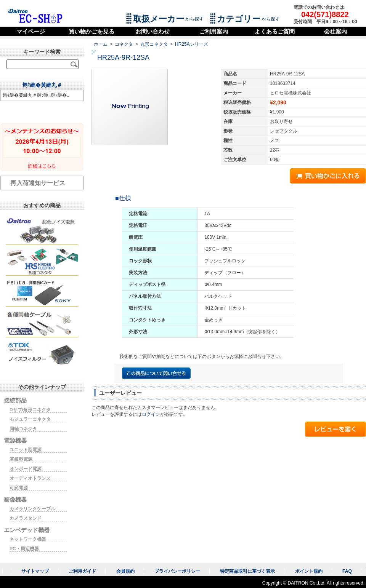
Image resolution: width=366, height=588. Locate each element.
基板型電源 (21, 459)
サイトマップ (35, 571)
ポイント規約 (309, 571)
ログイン (151, 414)
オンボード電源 (26, 469)
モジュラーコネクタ (30, 419)
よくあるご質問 (275, 31)
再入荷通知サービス (38, 183)
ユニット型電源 (26, 450)
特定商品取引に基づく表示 (247, 571)
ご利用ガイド (82, 571)
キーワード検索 (42, 52)
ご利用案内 (214, 31)
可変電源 (19, 488)
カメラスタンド (26, 518)
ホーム (101, 44)
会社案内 (335, 31)
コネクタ (124, 44)
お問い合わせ (152, 31)
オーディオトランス (30, 478)
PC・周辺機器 (24, 549)
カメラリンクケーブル (32, 509)
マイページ (31, 31)
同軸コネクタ (23, 429)
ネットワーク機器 (28, 539)
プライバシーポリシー (177, 571)
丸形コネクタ (154, 44)
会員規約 (125, 571)
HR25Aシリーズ (192, 44)
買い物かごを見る (91, 31)
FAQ (347, 571)
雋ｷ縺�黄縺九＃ (42, 85)
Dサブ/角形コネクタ (30, 410)
